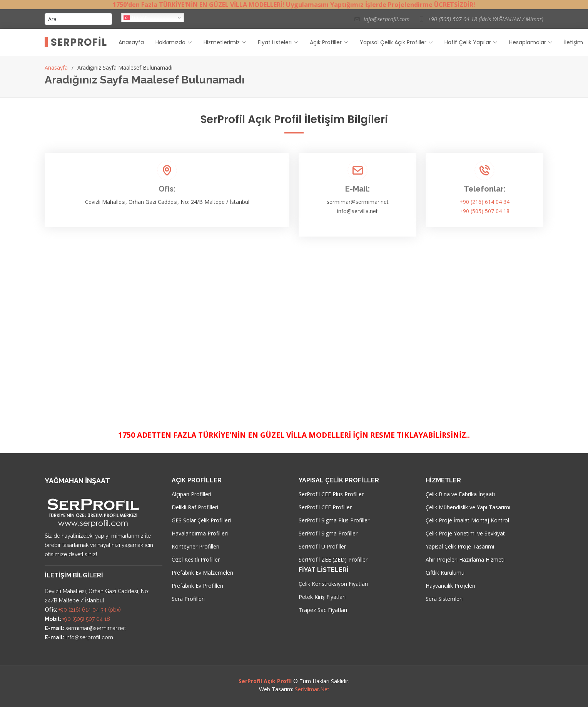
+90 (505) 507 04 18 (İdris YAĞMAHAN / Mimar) (486, 19)
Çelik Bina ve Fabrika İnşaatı (460, 494)
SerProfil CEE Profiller (325, 507)
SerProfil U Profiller (322, 547)
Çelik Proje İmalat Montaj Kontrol (467, 520)
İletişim (574, 42)
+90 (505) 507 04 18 (484, 211)
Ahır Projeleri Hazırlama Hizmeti (465, 560)
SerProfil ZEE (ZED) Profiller (333, 560)
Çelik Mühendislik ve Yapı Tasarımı (468, 507)
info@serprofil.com (387, 19)
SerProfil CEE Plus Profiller (331, 494)
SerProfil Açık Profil (265, 681)
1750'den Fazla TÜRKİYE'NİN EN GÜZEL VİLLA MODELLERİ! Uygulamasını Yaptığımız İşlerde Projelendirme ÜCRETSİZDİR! (294, 5)
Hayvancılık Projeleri (450, 586)
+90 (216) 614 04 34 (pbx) (90, 610)
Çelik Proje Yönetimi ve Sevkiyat (465, 534)
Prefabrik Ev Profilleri (197, 586)
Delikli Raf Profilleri (195, 507)
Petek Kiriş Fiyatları (322, 597)
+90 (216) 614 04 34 (484, 202)
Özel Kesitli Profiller (196, 560)
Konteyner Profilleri (195, 547)
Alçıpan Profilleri (191, 494)
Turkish (136, 18)
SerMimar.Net (312, 689)
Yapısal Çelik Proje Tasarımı (460, 547)
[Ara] (78, 19)
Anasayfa (131, 42)
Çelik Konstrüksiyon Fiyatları (333, 584)
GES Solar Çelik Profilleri (201, 520)
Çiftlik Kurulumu (445, 573)
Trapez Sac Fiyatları (323, 610)
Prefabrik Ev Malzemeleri (202, 573)
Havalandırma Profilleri (200, 534)
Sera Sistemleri (444, 599)
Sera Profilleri (188, 599)
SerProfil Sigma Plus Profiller (334, 520)
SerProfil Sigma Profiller (328, 534)
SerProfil (79, 42)
